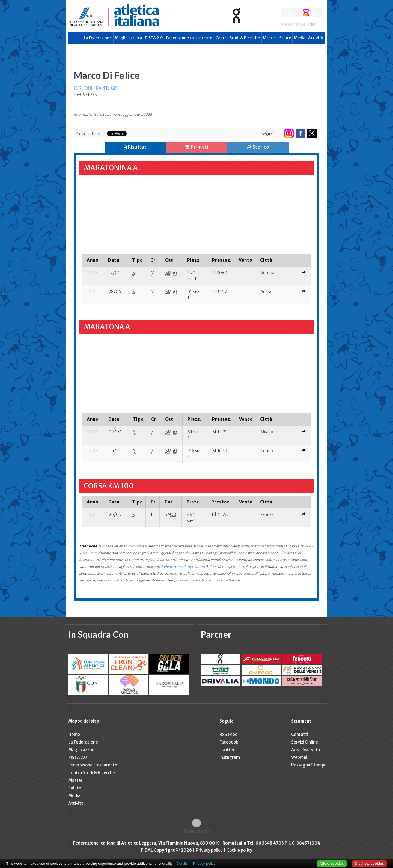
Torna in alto (197, 831)
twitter (296, 13)
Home (74, 734)
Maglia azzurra (128, 38)
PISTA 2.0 (154, 38)
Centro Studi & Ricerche (238, 38)
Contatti (300, 734)
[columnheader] (93, 260)
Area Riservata (306, 750)
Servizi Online (305, 742)
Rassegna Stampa (309, 765)
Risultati (135, 147)
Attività (316, 38)
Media (300, 38)
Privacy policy (209, 850)
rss (316, 13)
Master (270, 38)
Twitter (227, 750)
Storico (258, 147)
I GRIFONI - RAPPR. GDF (96, 88)
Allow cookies (332, 863)
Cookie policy (239, 850)
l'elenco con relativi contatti (184, 567)
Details (182, 863)
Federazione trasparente (189, 38)
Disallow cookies (369, 863)
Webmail (300, 757)
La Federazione (98, 38)
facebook (286, 13)
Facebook (229, 742)
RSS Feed (228, 734)
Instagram (230, 757)
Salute (285, 38)
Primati (197, 147)
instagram (306, 13)
